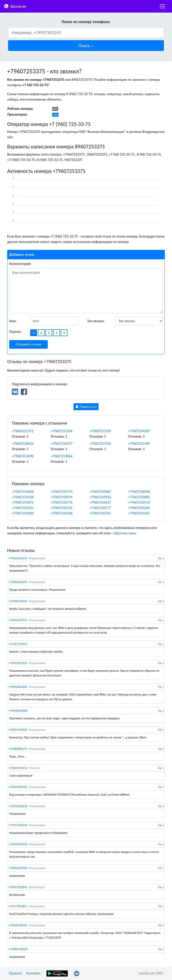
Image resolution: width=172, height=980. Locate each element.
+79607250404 (23, 513)
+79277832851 (18, 906)
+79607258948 (139, 492)
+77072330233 (18, 806)
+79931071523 (18, 663)
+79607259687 (100, 492)
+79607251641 (139, 513)
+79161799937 (18, 644)
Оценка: (15, 331)
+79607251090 (23, 456)
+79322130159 (18, 558)
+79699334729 (18, 787)
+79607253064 (61, 456)
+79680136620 (18, 949)
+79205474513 (18, 768)
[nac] (162, 6)
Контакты (33, 973)
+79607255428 (61, 513)
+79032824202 (18, 687)
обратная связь (125, 533)
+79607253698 (23, 492)
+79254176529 (18, 730)
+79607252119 (61, 508)
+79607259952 (100, 497)
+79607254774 (61, 492)
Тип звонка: (96, 321)
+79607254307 (139, 431)
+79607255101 (100, 513)
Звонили (15, 6)
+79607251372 (23, 431)
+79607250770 (61, 502)
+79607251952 (100, 444)
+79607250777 (100, 508)
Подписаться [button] (86, 407)
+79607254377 (61, 444)
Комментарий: (20, 264)
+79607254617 (100, 502)
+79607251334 (61, 431)
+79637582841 (18, 887)
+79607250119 (139, 502)
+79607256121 (23, 508)
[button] (86, 46)
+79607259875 (23, 502)
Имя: (13, 321)
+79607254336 (23, 497)
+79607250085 (139, 497)
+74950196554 (18, 601)
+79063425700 (18, 868)
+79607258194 (61, 497)
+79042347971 (18, 620)
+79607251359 (100, 431)
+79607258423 (23, 444)
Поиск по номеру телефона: (86, 22)
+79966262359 (18, 582)
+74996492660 (18, 711)
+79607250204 (139, 508)
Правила (15, 973)
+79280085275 (18, 749)
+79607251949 (139, 444)
